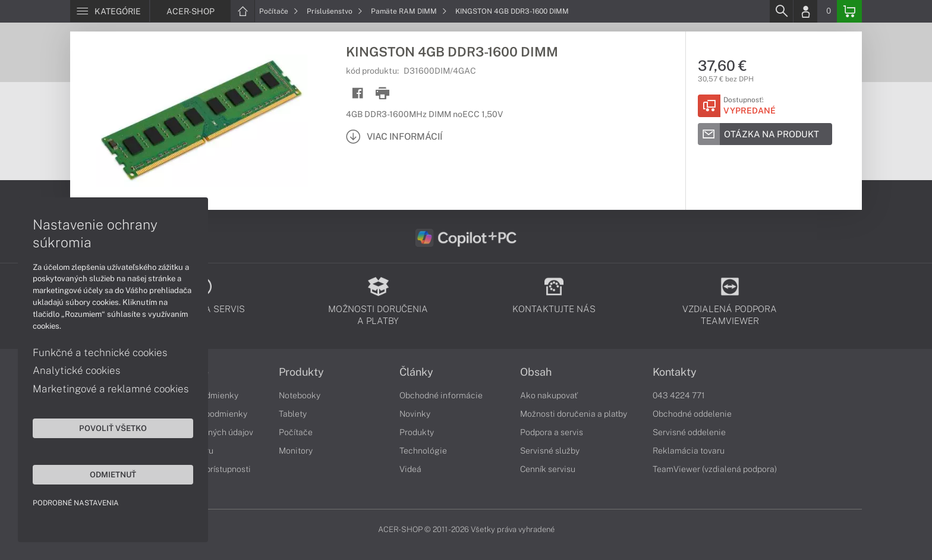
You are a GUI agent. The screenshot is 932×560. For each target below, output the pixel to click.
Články (416, 372)
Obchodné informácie (441, 395)
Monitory (296, 451)
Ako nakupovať (549, 395)
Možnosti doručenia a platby (574, 414)
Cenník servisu (548, 469)
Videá (410, 469)
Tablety (293, 414)
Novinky (415, 414)
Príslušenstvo (335, 11)
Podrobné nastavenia (76, 503)
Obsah (536, 372)
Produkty (301, 372)
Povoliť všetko (113, 428)
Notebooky (300, 395)
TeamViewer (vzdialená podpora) (715, 469)
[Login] (805, 11)
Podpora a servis (552, 432)
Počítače (279, 11)
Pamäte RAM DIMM (409, 11)
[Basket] (849, 11)
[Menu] (110, 11)
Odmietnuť (113, 474)
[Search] (781, 11)
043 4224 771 (679, 395)
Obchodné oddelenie (692, 414)
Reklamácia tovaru (689, 451)
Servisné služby (550, 451)
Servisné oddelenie (689, 432)
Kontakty (675, 372)
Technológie (423, 451)
